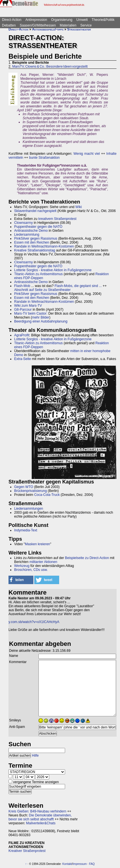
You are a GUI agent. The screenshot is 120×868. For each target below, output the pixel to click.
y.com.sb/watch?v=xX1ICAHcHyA (34, 622)
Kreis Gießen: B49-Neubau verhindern (37, 811)
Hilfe (35, 756)
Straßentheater (79, 29)
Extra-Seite (22, 359)
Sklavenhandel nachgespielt (35, 211)
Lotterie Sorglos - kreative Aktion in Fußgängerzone (53, 270)
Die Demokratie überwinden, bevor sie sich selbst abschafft (40, 817)
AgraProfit (22, 335)
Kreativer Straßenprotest (27, 851)
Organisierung (62, 20)
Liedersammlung (27, 235)
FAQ (92, 864)
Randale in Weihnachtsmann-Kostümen (44, 246)
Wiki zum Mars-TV (28, 306)
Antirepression (36, 20)
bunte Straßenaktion (44, 158)
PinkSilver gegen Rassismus (36, 238)
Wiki (79, 207)
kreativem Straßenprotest (57, 219)
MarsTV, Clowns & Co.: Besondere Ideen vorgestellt (50, 67)
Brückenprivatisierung (30, 491)
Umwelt (82, 20)
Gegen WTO (24, 487)
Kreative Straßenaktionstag (35, 250)
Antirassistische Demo (31, 231)
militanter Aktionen (43, 562)
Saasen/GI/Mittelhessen (38, 25)
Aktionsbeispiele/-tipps (48, 29)
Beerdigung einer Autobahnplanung (41, 321)
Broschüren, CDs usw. (31, 570)
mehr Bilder (41, 317)
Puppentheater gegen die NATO (38, 227)
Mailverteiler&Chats (41, 823)
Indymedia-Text (26, 530)
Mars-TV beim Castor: (31, 313)
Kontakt (67, 864)
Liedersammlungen (29, 509)
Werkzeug (22, 566)
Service (86, 25)
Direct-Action (12, 20)
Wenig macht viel (86, 154)
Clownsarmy (23, 223)
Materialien (68, 25)
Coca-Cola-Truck (47, 495)
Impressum (80, 864)
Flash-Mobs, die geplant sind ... (78, 286)
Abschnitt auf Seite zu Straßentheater (42, 290)
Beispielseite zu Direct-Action (87, 558)
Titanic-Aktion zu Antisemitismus (38, 274)
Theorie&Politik (103, 20)
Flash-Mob (22, 286)
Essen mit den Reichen (32, 242)
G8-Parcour (23, 310)
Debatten (9, 25)
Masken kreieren (37, 544)
